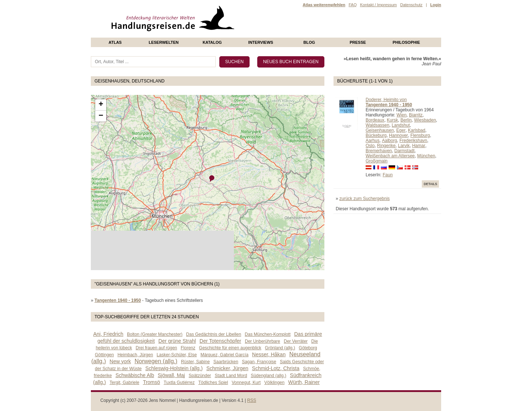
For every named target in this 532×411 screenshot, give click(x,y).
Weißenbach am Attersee (390, 156)
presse (358, 42)
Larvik (404, 146)
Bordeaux (375, 120)
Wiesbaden (425, 120)
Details (430, 184)
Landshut (401, 125)
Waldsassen (377, 125)
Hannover (398, 135)
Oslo (370, 146)
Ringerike (386, 146)
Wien (402, 115)
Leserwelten (163, 42)
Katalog (212, 42)
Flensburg (420, 135)
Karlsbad (417, 130)
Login (436, 5)
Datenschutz (411, 5)
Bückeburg (376, 135)
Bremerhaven (379, 151)
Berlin (406, 120)
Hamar (419, 146)
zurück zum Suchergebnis (365, 199)
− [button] (101, 116)
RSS (252, 400)
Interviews (261, 42)
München (426, 156)
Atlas (115, 42)
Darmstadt (404, 151)
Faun (388, 175)
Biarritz (416, 115)
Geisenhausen (380, 130)
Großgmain (377, 161)
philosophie (406, 42)
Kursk (392, 120)
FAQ (352, 5)
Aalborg (390, 141)
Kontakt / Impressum (379, 5)
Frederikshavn (413, 141)
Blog (309, 42)
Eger (401, 130)
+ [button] (101, 105)
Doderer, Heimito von (386, 100)
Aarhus (373, 141)
